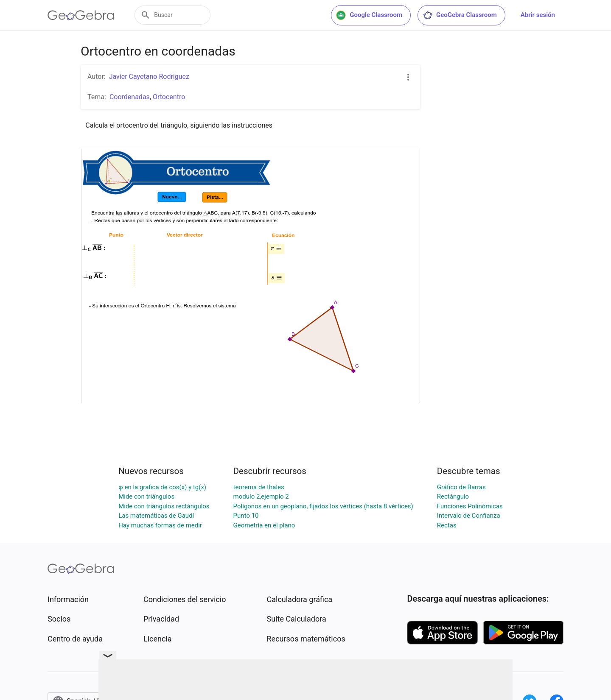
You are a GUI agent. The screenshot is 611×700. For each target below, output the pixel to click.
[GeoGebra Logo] (81, 15)
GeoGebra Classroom (460, 15)
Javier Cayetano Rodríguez (149, 77)
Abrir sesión (538, 15)
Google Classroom (369, 15)
